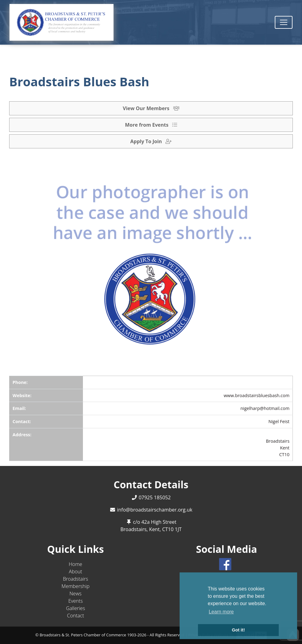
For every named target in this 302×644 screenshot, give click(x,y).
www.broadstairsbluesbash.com (257, 395)
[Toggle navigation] (284, 22)
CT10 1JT (172, 529)
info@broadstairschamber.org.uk (155, 510)
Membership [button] (75, 586)
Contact (76, 616)
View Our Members (151, 108)
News (75, 594)
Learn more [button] (221, 612)
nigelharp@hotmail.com (265, 408)
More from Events (151, 125)
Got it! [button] (238, 630)
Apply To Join (151, 141)
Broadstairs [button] (76, 579)
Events (75, 601)
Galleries (76, 608)
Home (76, 564)
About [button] (75, 571)
